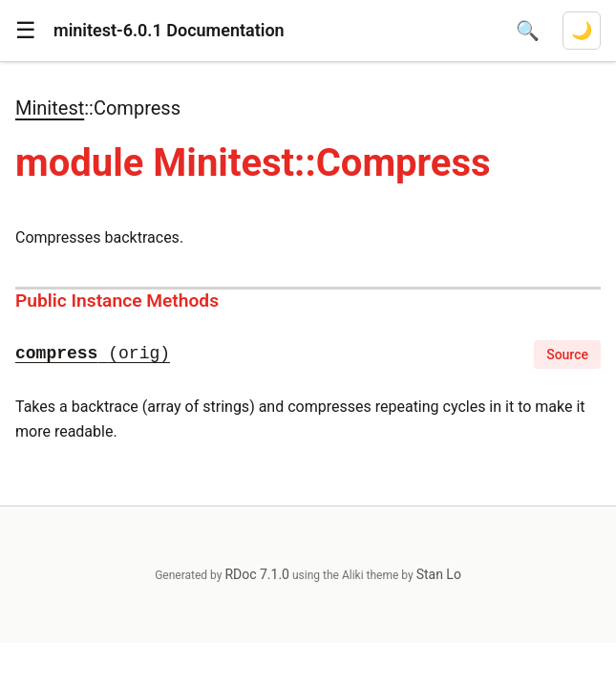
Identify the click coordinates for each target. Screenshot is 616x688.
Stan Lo (439, 574)
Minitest (50, 108)
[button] (26, 31)
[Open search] (528, 31)
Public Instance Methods (117, 301)
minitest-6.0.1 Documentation (169, 30)
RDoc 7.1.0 (257, 574)
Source (567, 355)
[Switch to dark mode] (582, 31)
